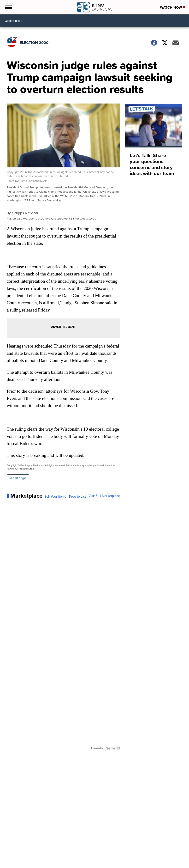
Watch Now (173, 7)
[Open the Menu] (8, 7)
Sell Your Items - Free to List (65, 496)
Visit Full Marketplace (104, 496)
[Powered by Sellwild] (113, 748)
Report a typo (18, 478)
